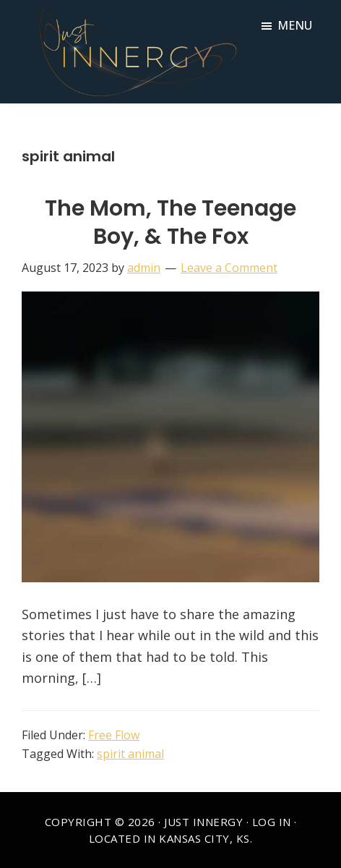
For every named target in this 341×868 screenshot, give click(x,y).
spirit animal (130, 754)
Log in (272, 822)
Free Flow (114, 735)
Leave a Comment (229, 268)
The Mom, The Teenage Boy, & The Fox (170, 222)
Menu (295, 25)
